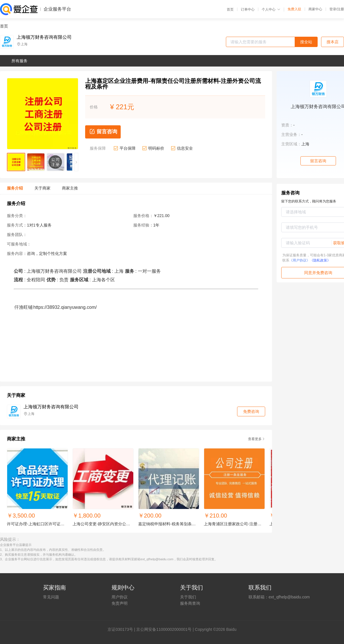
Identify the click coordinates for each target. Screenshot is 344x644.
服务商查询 (190, 603)
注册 (341, 9)
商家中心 (315, 9)
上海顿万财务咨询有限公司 (44, 37)
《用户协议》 (300, 260)
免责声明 (120, 603)
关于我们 (188, 597)
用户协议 (120, 597)
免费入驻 (294, 9)
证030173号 (122, 629)
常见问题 (51, 597)
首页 (230, 9)
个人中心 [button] (271, 9)
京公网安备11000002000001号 (164, 629)
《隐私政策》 (320, 260)
